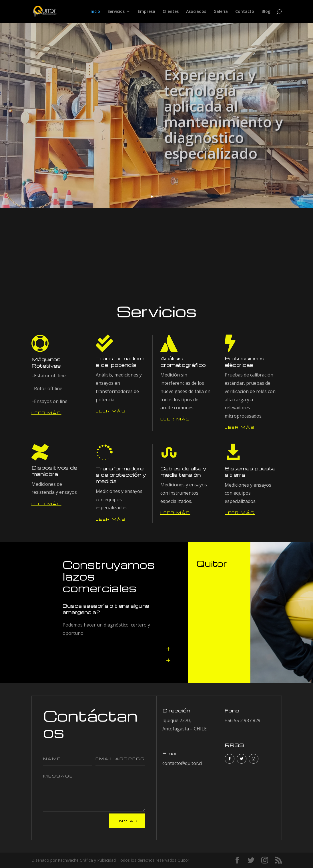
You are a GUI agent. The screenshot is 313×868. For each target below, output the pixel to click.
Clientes (171, 12)
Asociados (196, 12)
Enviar (127, 821)
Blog (266, 12)
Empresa (146, 12)
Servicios (116, 12)
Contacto (245, 12)
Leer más (46, 413)
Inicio (95, 12)
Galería (221, 12)
